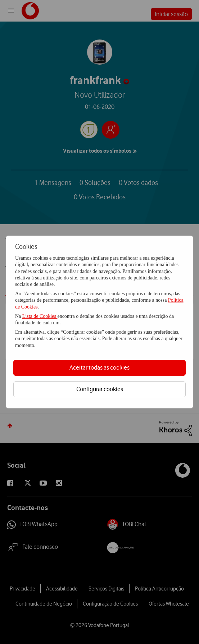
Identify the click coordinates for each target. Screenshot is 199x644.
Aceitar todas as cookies (99, 367)
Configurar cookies (100, 389)
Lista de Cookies (40, 316)
